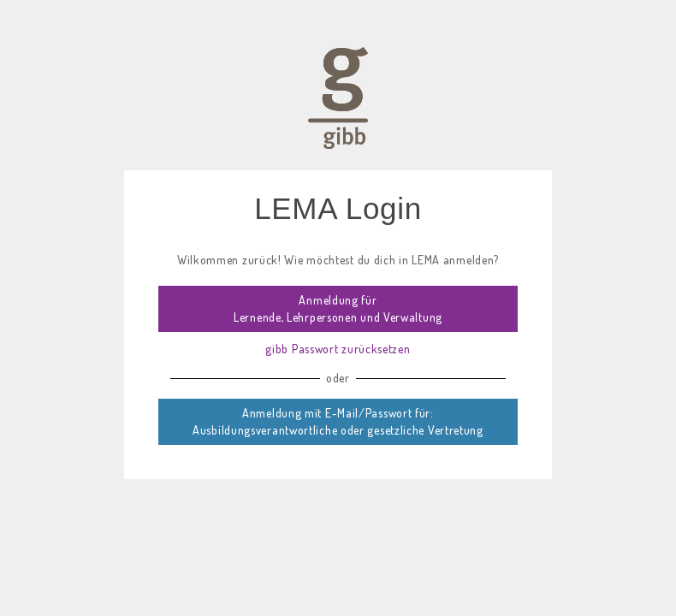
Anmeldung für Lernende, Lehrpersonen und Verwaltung (338, 308)
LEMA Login (338, 208)
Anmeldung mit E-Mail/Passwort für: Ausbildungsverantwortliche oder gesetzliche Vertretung (338, 421)
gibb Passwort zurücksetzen (338, 349)
